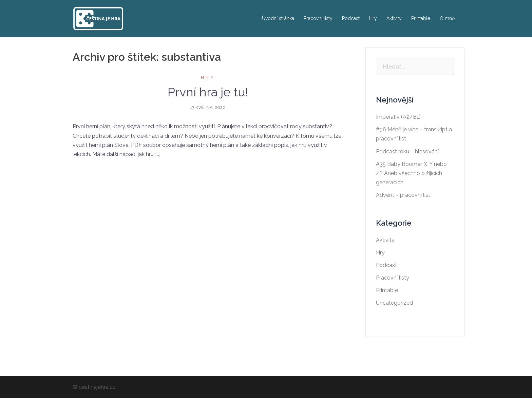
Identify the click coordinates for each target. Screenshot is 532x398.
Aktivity (394, 18)
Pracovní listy (318, 18)
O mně (447, 18)
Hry (373, 18)
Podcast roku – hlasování (407, 151)
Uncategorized (394, 303)
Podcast (351, 18)
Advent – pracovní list (403, 195)
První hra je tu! (208, 92)
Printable (421, 18)
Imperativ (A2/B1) (398, 117)
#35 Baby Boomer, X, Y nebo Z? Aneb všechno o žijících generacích (411, 173)
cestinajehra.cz (97, 387)
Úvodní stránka (278, 18)
